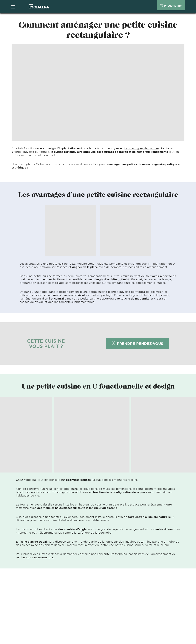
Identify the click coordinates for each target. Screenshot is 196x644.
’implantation (158, 264)
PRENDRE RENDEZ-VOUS (137, 344)
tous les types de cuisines (142, 148)
